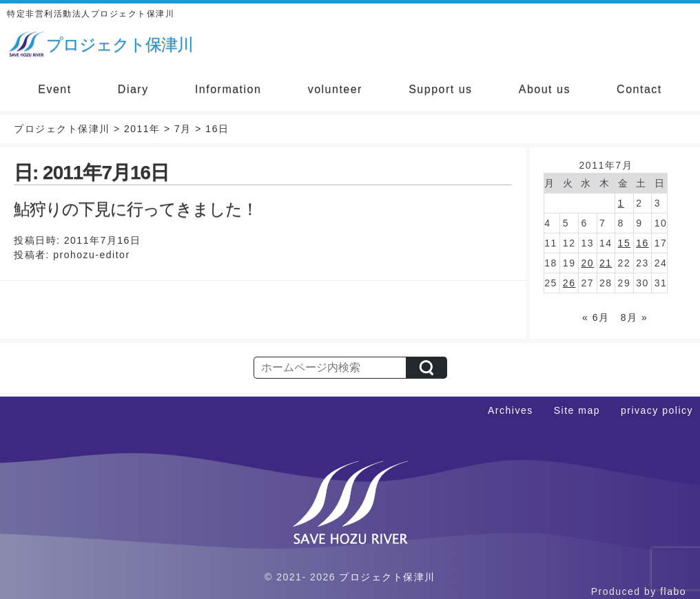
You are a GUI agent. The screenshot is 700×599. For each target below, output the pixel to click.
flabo (673, 591)
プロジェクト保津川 (387, 577)
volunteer (335, 89)
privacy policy (657, 410)
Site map (577, 410)
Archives (511, 410)
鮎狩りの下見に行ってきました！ (136, 209)
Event (54, 89)
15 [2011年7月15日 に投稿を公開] (625, 243)
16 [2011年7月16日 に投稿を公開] (642, 243)
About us (545, 89)
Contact (639, 89)
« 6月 (596, 317)
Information (228, 89)
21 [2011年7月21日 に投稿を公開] (606, 263)
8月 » (634, 317)
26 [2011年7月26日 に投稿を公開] (569, 283)
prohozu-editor (91, 255)
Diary (133, 89)
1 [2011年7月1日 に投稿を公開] (621, 203)
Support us (440, 89)
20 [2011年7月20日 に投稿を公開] (587, 263)
